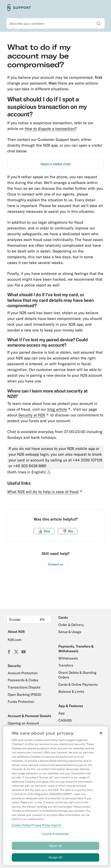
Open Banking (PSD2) (24, 694)
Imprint (56, 827)
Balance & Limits (71, 691)
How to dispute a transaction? (50, 129)
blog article (59, 409)
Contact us (55, 564)
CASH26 (65, 720)
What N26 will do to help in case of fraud (45, 492)
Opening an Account (23, 723)
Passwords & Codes (23, 680)
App (61, 713)
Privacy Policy (41, 827)
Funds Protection (21, 702)
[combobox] (56, 23)
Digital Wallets (70, 727)
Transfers (66, 665)
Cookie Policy (21, 827)
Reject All (55, 848)
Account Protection (23, 673)
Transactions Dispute (24, 687)
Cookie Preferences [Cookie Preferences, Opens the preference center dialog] (56, 836)
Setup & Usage (70, 632)
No (68, 531)
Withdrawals (68, 658)
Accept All (55, 860)
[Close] (101, 735)
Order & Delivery (71, 625)
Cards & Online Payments (78, 684)
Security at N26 (34, 415)
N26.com (15, 640)
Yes (44, 531)
